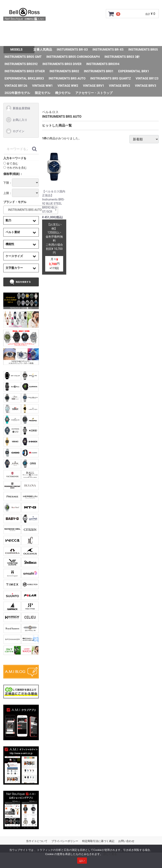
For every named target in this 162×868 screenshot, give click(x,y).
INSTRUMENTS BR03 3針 (122, 57)
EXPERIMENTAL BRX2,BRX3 (24, 78)
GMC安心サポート (76, 29)
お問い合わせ (73, 40)
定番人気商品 (43, 50)
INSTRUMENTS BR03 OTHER (25, 71)
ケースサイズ (14, 256)
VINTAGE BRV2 (120, 86)
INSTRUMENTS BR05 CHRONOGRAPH (73, 57)
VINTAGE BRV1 (94, 86)
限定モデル (43, 93)
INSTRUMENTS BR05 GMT (23, 57)
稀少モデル (63, 93)
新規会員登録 (18, 108)
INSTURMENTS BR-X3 (72, 50)
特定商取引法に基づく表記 (98, 841)
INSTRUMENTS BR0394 (103, 64)
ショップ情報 (144, 29)
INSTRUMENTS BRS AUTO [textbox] (23, 210)
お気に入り (16, 120)
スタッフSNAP (102, 40)
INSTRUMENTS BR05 (143, 50)
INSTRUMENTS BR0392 (21, 64)
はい (82, 861)
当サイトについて (37, 841)
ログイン (15, 131)
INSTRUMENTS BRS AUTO (67, 78)
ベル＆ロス (50, 112)
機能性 (10, 244)
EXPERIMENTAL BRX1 (134, 71)
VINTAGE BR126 (16, 86)
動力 (8, 220)
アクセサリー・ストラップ (94, 93)
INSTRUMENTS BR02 (64, 71)
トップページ (18, 29)
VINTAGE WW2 (68, 86)
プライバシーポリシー (65, 841)
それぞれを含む (15, 168)
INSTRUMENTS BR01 (99, 71)
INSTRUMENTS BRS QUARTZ (111, 78)
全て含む (11, 164)
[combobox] (31, 210)
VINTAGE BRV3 (146, 86)
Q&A (53, 40)
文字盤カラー (14, 268)
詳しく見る (110, 854)
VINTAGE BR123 (147, 78)
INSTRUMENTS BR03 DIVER (62, 64)
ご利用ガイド (45, 29)
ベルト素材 (13, 232)
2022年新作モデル (17, 93)
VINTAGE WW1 (42, 86)
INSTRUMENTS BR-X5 (108, 50)
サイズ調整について (112, 29)
